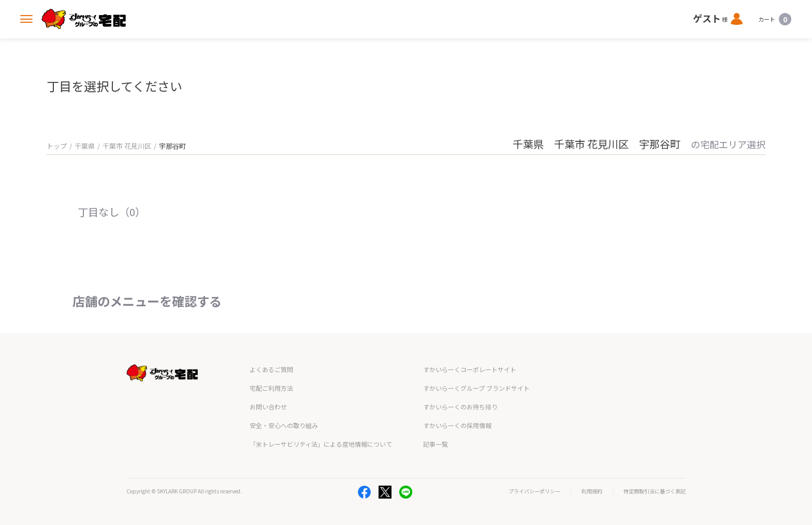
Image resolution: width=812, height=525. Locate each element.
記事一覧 (436, 444)
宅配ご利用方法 (271, 388)
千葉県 (85, 146)
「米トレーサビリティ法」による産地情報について (321, 444)
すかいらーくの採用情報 (457, 425)
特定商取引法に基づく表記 (655, 491)
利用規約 (592, 491)
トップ (57, 146)
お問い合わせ (268, 407)
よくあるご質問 (271, 369)
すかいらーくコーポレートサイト (470, 369)
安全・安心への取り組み (284, 425)
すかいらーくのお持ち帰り (460, 407)
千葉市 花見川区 (127, 146)
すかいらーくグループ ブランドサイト (476, 388)
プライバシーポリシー (534, 491)
